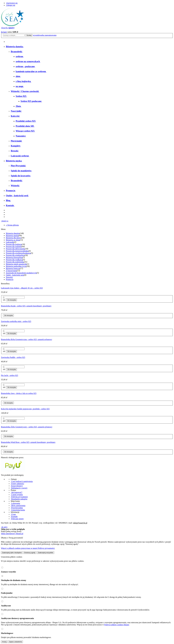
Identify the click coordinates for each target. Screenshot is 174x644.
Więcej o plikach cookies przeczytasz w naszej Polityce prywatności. (28, 548)
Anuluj (4, 642)
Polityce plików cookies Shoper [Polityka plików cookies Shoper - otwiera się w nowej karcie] (117, 625)
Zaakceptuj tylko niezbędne (12, 553)
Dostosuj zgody (30, 553)
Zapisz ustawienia (15, 642)
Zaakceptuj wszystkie (46, 553)
